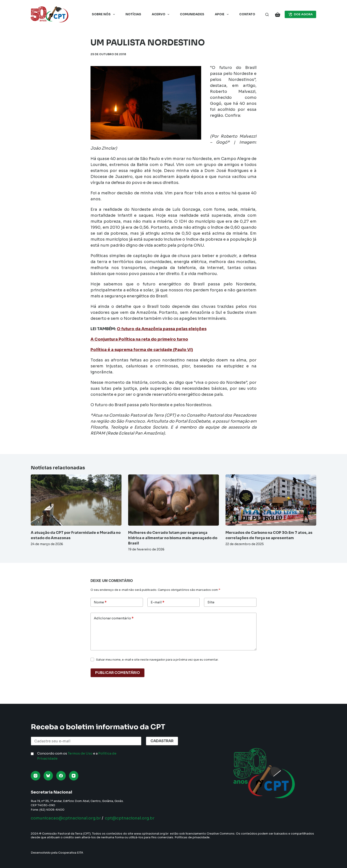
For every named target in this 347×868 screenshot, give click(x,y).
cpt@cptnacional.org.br (130, 818)
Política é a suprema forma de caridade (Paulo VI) (142, 350)
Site (211, 602)
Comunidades (192, 14)
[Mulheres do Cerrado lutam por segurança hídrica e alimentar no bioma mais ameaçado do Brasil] (173, 500)
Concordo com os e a (77, 756)
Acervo (162, 14)
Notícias (133, 14)
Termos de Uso (80, 753)
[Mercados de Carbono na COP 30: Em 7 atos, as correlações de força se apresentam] (271, 500)
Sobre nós (104, 14)
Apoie (223, 14)
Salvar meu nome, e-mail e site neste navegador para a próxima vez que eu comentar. (157, 660)
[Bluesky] (48, 776)
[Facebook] (61, 776)
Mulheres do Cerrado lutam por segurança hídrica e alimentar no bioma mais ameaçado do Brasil (173, 538)
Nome (100, 602)
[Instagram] (36, 776)
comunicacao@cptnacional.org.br (66, 818)
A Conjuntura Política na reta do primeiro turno (139, 339)
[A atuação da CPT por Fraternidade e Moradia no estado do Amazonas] (76, 500)
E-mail (157, 602)
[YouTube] (74, 776)
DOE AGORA (301, 14)
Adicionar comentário (114, 618)
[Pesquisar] (267, 15)
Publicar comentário (118, 673)
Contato (247, 14)
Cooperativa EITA (71, 853)
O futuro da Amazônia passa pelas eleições (162, 329)
